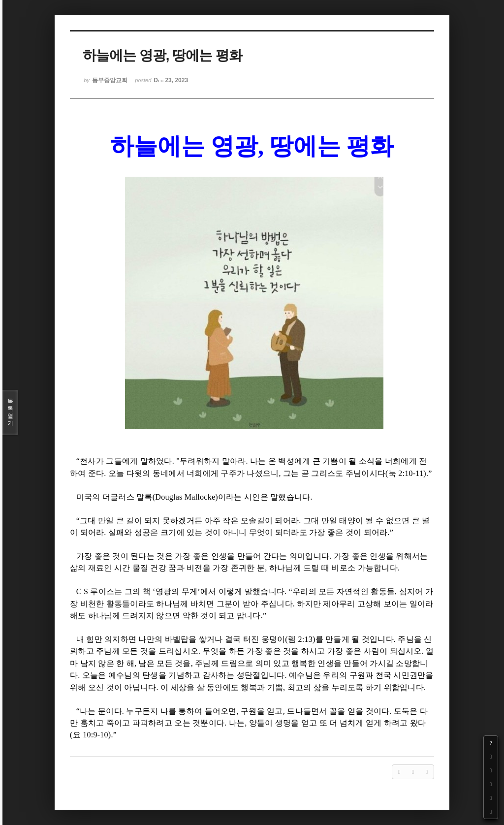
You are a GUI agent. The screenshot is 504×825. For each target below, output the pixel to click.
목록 (10, 412)
